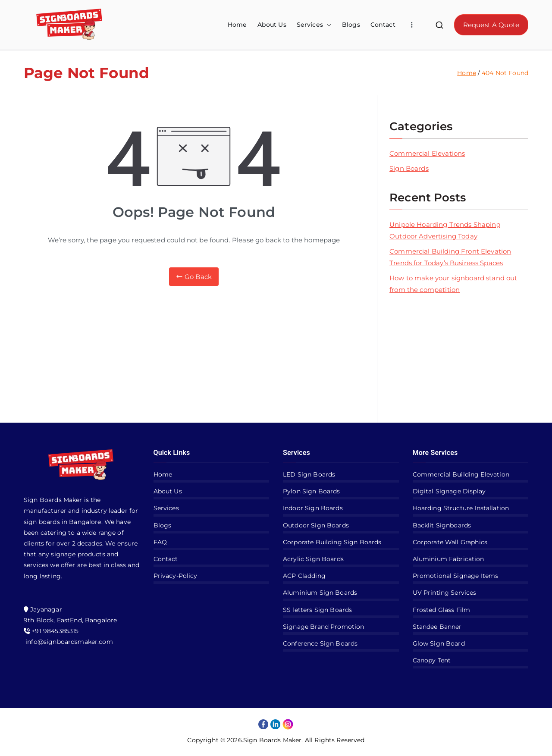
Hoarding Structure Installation (461, 508)
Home (237, 25)
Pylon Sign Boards (312, 491)
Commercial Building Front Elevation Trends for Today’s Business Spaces (450, 257)
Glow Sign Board (439, 643)
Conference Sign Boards (320, 643)
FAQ (160, 542)
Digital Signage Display (449, 491)
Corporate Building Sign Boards (332, 542)
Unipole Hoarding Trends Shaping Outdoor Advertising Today (445, 230)
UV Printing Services (445, 593)
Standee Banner (437, 627)
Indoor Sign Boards (313, 508)
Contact (383, 25)
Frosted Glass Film (442, 610)
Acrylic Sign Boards (313, 559)
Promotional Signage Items (456, 576)
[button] (327, 25)
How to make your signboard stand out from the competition (453, 284)
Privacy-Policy (176, 576)
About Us (272, 25)
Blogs (351, 25)
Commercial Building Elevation (461, 474)
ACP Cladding (304, 576)
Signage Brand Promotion (323, 627)
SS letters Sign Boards (317, 610)
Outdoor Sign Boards (316, 525)
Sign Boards (409, 168)
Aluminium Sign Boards (320, 593)
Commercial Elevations (427, 153)
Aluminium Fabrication (448, 559)
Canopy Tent (432, 660)
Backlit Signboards (442, 525)
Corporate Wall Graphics (450, 542)
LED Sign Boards (309, 474)
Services (314, 25)
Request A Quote (491, 25)
